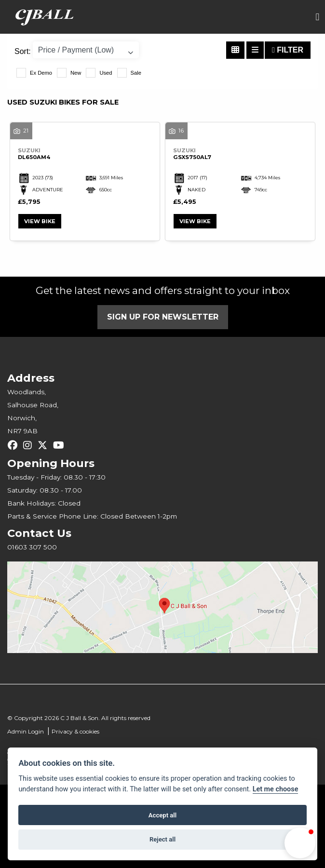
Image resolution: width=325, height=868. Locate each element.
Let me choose (276, 789)
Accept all (162, 815)
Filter (288, 50)
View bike (40, 221)
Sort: (23, 51)
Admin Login (26, 731)
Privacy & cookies (75, 731)
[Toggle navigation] (317, 17)
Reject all (162, 839)
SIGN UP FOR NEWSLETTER (163, 317)
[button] (300, 843)
